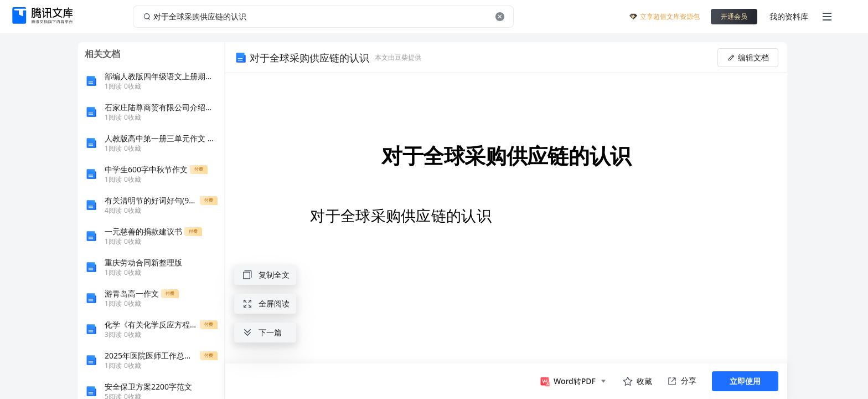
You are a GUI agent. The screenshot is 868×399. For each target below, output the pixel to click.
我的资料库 (789, 16)
